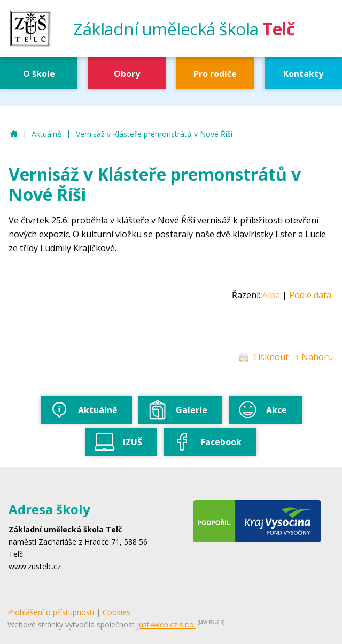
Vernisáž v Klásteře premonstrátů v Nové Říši (154, 134)
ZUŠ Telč (14, 134)
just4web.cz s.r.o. (166, 624)
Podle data (310, 295)
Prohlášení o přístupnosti (51, 612)
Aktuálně (46, 134)
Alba (271, 295)
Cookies (116, 612)
